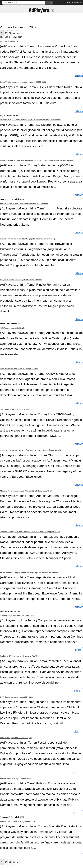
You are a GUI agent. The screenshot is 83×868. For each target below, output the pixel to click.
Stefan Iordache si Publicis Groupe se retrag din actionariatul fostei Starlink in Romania (36, 160)
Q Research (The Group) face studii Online (18, 615)
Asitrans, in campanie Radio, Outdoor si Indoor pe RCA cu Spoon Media (30, 532)
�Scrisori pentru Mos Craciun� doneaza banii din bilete (24, 203)
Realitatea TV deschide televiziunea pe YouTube (20, 656)
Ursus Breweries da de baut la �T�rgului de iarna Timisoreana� (28, 239)
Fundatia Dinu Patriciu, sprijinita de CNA (17, 821)
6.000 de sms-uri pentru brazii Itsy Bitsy (17, 697)
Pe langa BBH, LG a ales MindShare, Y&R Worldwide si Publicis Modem (30, 120)
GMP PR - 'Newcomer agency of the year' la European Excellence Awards (30, 450)
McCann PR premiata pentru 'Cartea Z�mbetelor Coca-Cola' (26, 491)
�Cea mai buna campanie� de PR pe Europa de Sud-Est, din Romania (30, 572)
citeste (79, 691)
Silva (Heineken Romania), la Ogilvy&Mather (19, 369)
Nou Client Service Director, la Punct (15, 409)
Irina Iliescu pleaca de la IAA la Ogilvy (16, 738)
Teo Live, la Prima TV (9, 41)
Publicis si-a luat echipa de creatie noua (16, 778)
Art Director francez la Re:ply (12, 328)
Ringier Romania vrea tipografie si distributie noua (21, 279)
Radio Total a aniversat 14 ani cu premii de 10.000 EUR (23, 82)
